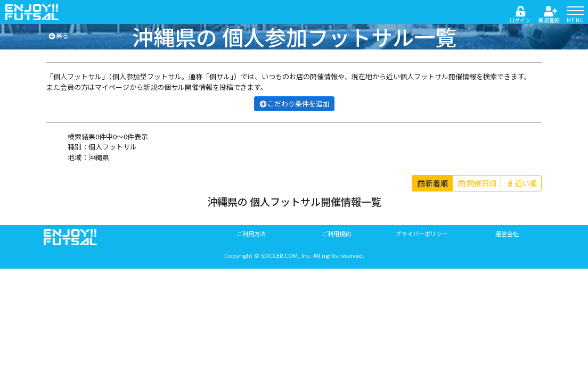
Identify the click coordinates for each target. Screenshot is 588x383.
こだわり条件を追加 (294, 103)
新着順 (432, 183)
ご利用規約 (336, 234)
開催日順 (477, 183)
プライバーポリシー (422, 234)
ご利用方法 (251, 234)
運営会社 (507, 234)
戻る (58, 35)
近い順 (521, 183)
